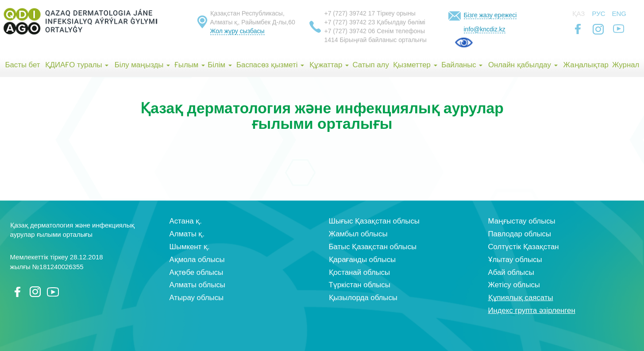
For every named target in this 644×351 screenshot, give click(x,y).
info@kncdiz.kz (485, 29)
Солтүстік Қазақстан (524, 247)
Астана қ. (186, 221)
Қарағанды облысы (362, 260)
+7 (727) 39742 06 (350, 31)
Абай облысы (511, 272)
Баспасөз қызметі (270, 65)
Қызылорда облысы (363, 298)
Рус (599, 13)
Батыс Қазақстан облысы (373, 247)
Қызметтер (415, 65)
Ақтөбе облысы (197, 272)
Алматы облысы (197, 285)
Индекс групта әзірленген (532, 310)
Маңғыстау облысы (522, 221)
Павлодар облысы (520, 234)
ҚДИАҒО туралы (77, 65)
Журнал (626, 65)
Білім (220, 65)
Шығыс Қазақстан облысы (374, 221)
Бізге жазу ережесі (490, 15)
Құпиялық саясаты (521, 298)
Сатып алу (371, 65)
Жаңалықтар (586, 65)
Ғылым (190, 65)
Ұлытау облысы (515, 260)
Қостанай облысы (360, 272)
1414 (331, 40)
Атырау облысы (197, 298)
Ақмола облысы (197, 260)
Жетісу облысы (514, 285)
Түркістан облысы (360, 285)
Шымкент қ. (190, 247)
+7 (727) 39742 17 (350, 13)
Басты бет (22, 65)
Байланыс (462, 65)
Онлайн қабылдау (523, 65)
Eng (619, 13)
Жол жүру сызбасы (237, 31)
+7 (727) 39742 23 (350, 22)
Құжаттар (329, 65)
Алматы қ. (187, 234)
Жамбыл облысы (358, 234)
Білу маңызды (142, 65)
